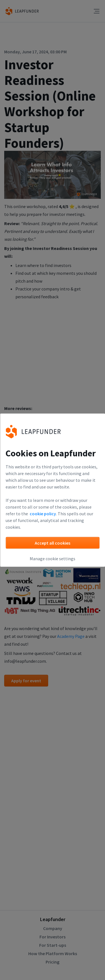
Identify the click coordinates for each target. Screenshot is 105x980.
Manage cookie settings (53, 558)
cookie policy (43, 513)
